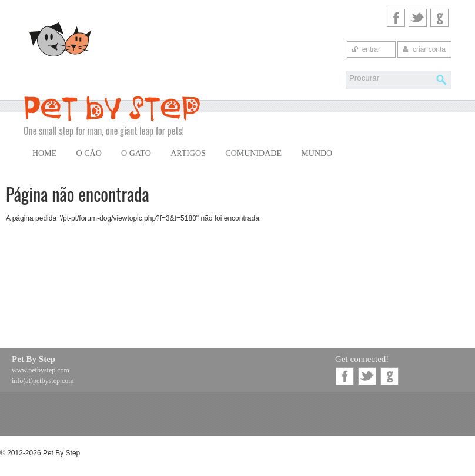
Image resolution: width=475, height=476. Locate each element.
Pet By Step (34, 359)
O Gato (136, 153)
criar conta (423, 49)
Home (44, 153)
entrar (365, 49)
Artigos (188, 153)
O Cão (89, 153)
